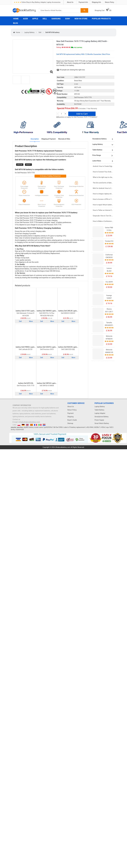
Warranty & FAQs (64, 139)
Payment (71, 413)
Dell (40, 32)
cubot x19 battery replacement (74, 427)
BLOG (16, 23)
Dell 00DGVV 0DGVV (68, 313)
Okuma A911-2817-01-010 (109, 312)
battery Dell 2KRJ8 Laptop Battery (68, 311)
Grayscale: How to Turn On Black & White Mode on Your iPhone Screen (103, 216)
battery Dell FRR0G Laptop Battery (26, 347)
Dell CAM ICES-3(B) (68, 349)
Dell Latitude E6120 (26, 349)
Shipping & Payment (49, 139)
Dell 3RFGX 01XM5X (47, 386)
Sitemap (70, 423)
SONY (68, 19)
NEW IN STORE (81, 19)
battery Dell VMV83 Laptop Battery (47, 311)
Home (18, 32)
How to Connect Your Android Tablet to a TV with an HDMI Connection (103, 172)
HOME (16, 19)
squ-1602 (109, 427)
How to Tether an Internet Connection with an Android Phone (103, 210)
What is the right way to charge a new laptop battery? (103, 177)
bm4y (13, 430)
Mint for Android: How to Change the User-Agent (103, 188)
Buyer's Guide (72, 420)
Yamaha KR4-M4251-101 (109, 325)
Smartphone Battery (101, 417)
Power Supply (99, 420)
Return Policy (110, 2)
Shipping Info (96, 2)
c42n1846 (90, 427)
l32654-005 (20, 430)
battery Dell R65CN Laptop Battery (68, 347)
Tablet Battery (99, 410)
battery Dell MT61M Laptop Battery (26, 383)
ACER (25, 19)
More (31, 321)
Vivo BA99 (109, 282)
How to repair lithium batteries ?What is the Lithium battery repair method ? (103, 205)
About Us (70, 2)
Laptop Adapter (100, 413)
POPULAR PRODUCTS (101, 19)
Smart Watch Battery (102, 423)
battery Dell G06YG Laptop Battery (47, 347)
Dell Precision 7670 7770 (26, 386)
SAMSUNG (56, 19)
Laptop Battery (29, 32)
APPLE (35, 19)
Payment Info (83, 2)
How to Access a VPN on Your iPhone (103, 199)
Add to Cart (82, 114)
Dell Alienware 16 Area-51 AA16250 (26, 314)
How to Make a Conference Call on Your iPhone (103, 221)
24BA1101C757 (80, 77)
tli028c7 (97, 427)
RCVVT (28, 165)
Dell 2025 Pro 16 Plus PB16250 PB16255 (47, 314)
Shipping (70, 417)
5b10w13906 (58, 427)
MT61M (20, 165)
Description (35, 139)
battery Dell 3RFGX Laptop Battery (47, 383)
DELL (45, 19)
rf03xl (103, 427)
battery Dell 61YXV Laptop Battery (26, 311)
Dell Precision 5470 (47, 349)
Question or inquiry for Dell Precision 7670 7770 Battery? (78, 117)
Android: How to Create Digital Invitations (103, 166)
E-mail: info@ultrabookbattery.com (26, 422)
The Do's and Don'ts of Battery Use (103, 183)
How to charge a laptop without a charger (103, 194)
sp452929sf (48, 427)
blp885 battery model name (33, 427)
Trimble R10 (109, 241)
